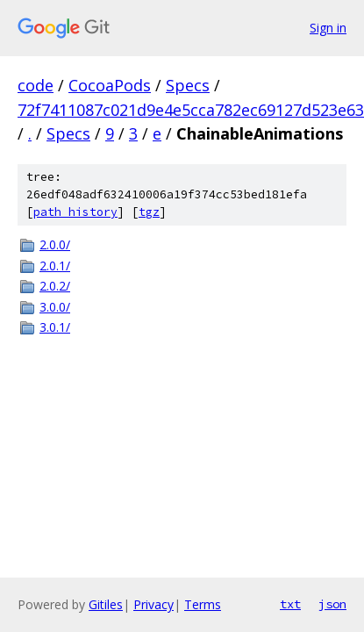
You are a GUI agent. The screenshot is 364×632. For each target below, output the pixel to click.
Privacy (153, 604)
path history (75, 212)
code (36, 85)
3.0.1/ (55, 327)
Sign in (328, 28)
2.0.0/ (55, 244)
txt (290, 604)
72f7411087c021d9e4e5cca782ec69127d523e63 (191, 110)
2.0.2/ (55, 286)
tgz (149, 212)
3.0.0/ (55, 307)
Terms (203, 604)
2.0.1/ (55, 266)
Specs (188, 85)
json (332, 604)
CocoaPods (110, 85)
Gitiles (106, 604)
